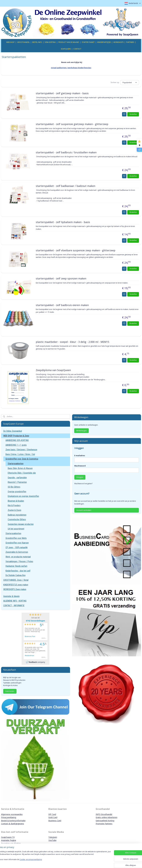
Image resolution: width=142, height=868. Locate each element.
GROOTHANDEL (23, 42)
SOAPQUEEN (66, 49)
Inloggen (80, 477)
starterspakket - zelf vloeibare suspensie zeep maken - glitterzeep (76, 250)
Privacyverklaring (9, 817)
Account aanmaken (84, 510)
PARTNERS (130, 42)
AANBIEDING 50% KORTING (17, 440)
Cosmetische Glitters (17, 519)
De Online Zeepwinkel (13, 431)
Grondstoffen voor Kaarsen (17, 543)
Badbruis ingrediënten (17, 515)
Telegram (53, 837)
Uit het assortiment (16, 529)
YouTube (52, 840)
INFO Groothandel (104, 814)
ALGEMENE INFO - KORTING (15, 601)
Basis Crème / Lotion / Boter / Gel (20, 454)
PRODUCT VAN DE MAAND (69, 42)
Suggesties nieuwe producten (21, 524)
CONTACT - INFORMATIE (14, 606)
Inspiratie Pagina (9, 840)
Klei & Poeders (14, 505)
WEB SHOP (10, 42)
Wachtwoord (80, 466)
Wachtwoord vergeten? (83, 484)
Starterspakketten (16, 464)
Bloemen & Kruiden (16, 501)
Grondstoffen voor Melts (16, 538)
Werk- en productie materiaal (18, 557)
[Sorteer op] (130, 82)
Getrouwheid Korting (105, 821)
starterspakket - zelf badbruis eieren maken (62, 305)
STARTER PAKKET (88, 42)
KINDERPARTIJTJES (104, 42)
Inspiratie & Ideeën (11, 596)
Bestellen (133, 114)
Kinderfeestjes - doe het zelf (18, 571)
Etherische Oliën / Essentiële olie (22, 473)
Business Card (55, 821)
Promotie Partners (104, 824)
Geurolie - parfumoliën (17, 478)
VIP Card (52, 814)
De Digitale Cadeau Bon (16, 575)
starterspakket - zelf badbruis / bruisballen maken (66, 152)
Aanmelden (10, 691)
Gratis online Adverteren (106, 817)
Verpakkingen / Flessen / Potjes (19, 561)
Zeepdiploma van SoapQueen (53, 370)
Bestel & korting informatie (13, 821)
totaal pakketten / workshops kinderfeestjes (71, 68)
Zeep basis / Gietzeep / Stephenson (21, 450)
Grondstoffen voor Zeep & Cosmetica (22, 459)
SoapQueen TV (8, 837)
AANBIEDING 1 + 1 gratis (16, 445)
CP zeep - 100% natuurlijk (17, 547)
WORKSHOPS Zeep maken (15, 589)
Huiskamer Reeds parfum (16, 566)
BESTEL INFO (37, 42)
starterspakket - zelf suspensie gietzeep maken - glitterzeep (72, 124)
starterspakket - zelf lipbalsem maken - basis (63, 222)
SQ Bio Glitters (14, 487)
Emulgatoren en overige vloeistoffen (23, 496)
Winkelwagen (81, 431)
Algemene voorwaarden (12, 814)
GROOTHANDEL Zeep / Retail (16, 580)
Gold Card (53, 817)
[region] (53, 859)
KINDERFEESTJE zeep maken (16, 585)
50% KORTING (50, 42)
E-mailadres (80, 456)
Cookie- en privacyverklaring (39, 862)
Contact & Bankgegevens (13, 824)
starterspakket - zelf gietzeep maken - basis (62, 93)
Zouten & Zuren (14, 510)
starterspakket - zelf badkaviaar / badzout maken (66, 186)
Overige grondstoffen (17, 492)
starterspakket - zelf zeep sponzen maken (61, 279)
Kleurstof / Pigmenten (17, 482)
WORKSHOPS (118, 42)
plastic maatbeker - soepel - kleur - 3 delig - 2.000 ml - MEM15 (72, 342)
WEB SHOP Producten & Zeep (16, 436)
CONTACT (77, 49)
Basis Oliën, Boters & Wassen (20, 468)
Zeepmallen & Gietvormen (17, 552)
